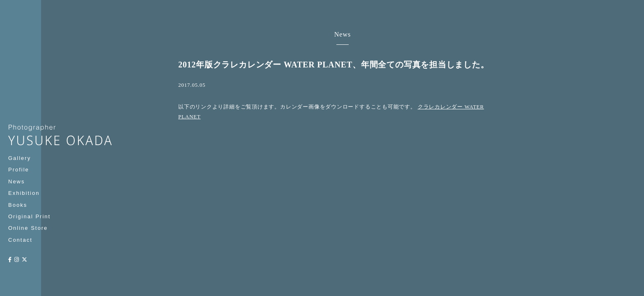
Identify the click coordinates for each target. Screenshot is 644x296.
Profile (19, 170)
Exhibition (24, 193)
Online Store (28, 228)
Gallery (20, 158)
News (17, 182)
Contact (20, 240)
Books (18, 205)
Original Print (29, 216)
